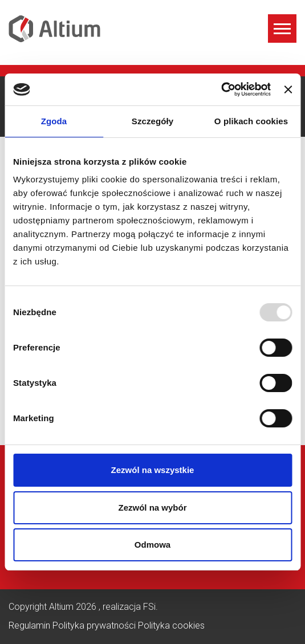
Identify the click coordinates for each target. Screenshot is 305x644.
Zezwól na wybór (152, 508)
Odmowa (152, 545)
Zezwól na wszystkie (153, 470)
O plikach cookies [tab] (251, 121)
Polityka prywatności (95, 625)
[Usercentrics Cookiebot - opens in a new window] (221, 89)
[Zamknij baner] (288, 89)
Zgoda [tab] (54, 121)
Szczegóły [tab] (152, 121)
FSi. (151, 607)
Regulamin (30, 625)
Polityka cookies (171, 625)
